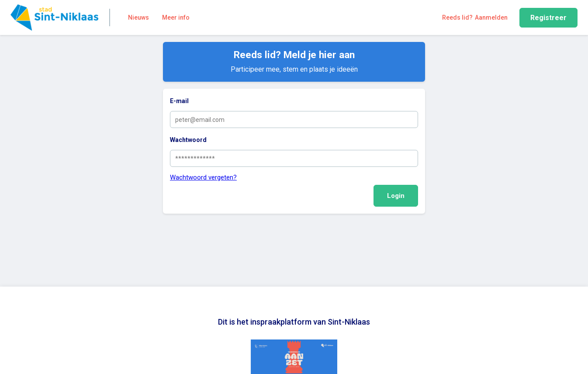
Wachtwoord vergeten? (203, 177)
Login (396, 196)
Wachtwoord (188, 140)
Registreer (548, 18)
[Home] (54, 17)
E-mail (179, 101)
